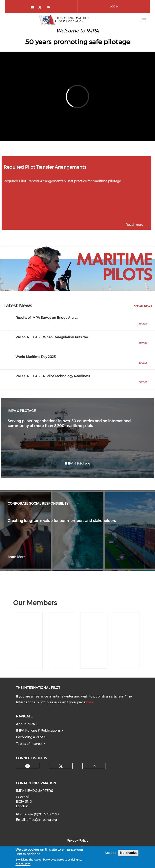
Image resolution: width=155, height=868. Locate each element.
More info (23, 864)
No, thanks (128, 853)
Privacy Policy (77, 840)
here (90, 702)
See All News (143, 306)
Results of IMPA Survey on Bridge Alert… (47, 318)
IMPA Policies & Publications (38, 730)
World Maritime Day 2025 (36, 357)
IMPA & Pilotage (77, 463)
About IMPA (26, 724)
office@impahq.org (42, 820)
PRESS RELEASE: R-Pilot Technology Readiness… (54, 376)
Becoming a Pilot (29, 737)
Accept (110, 853)
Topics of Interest (29, 744)
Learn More (16, 557)
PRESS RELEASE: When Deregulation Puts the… (53, 337)
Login (114, 6)
